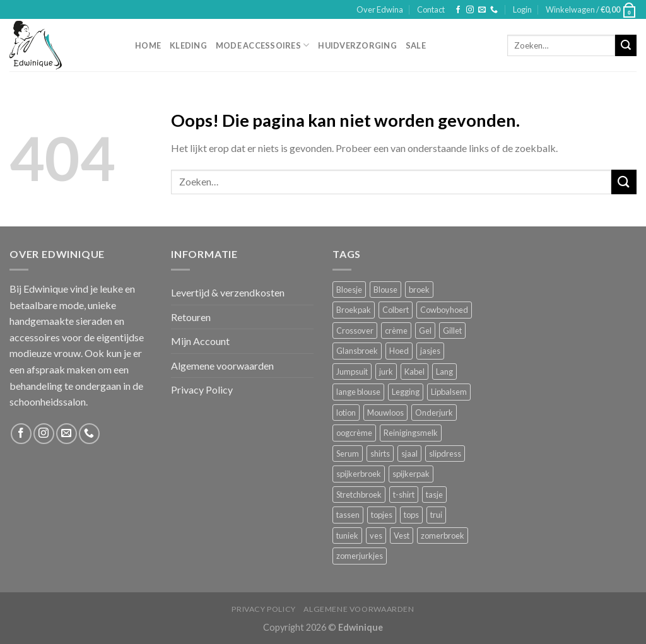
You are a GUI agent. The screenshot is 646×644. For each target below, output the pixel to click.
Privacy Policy (202, 389)
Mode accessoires (263, 45)
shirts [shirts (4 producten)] (380, 454)
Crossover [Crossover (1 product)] (355, 331)
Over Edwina (380, 9)
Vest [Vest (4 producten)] (402, 536)
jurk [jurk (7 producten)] (386, 372)
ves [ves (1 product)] (376, 536)
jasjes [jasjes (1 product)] (430, 351)
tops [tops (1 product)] (411, 515)
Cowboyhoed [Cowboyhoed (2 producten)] (444, 310)
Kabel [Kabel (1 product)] (414, 372)
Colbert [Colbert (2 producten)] (396, 310)
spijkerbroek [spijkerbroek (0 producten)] (359, 474)
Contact (431, 9)
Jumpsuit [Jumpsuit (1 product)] (352, 372)
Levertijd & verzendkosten (228, 292)
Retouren (191, 317)
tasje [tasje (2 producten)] (434, 495)
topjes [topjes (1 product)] (382, 515)
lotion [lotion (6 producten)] (346, 413)
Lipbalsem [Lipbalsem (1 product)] (449, 392)
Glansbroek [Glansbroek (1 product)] (357, 351)
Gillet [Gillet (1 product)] (452, 331)
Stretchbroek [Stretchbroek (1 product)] (359, 495)
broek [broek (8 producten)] (419, 290)
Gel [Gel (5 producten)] (425, 331)
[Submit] (626, 45)
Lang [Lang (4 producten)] (444, 372)
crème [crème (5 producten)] (396, 331)
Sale (416, 45)
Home (148, 45)
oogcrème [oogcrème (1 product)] (354, 433)
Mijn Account (200, 341)
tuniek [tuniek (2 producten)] (347, 536)
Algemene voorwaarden (222, 366)
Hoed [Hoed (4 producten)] (399, 351)
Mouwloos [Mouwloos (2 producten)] (385, 413)
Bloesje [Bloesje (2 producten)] (349, 290)
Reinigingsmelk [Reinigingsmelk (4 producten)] (411, 433)
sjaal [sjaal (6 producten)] (409, 454)
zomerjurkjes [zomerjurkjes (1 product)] (360, 556)
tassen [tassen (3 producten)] (348, 515)
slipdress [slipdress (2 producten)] (445, 454)
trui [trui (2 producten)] (436, 515)
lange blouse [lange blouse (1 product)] (358, 392)
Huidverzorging (357, 45)
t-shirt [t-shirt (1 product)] (404, 495)
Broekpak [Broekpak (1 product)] (354, 310)
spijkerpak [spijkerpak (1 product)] (411, 474)
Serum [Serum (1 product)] (348, 454)
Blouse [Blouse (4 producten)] (385, 290)
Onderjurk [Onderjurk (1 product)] (434, 413)
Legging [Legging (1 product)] (406, 392)
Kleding (188, 45)
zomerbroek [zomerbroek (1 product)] (443, 536)
